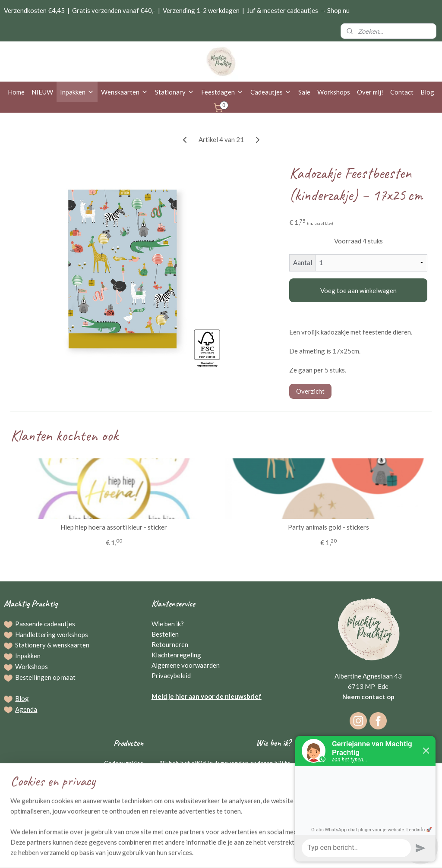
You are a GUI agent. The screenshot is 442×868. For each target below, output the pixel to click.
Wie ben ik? (168, 624)
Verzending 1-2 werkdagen (201, 10)
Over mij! (370, 92)
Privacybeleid (171, 675)
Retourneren (170, 644)
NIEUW (42, 92)
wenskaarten (71, 645)
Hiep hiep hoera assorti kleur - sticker (114, 527)
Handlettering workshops (52, 634)
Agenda (26, 709)
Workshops (334, 92)
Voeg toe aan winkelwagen (358, 290)
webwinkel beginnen (240, 852)
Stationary (175, 92)
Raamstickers (124, 805)
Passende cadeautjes (45, 624)
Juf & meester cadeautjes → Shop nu (298, 10)
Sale (304, 92)
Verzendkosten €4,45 (34, 10)
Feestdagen (222, 92)
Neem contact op (368, 697)
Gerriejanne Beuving (259, 805)
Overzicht (310, 391)
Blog (427, 92)
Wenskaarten (125, 92)
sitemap (194, 852)
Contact (402, 92)
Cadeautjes (271, 92)
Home (16, 92)
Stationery (30, 645)
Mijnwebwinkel (310, 852)
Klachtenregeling (176, 655)
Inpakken (77, 92)
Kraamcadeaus (122, 815)
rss (210, 852)
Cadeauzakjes (124, 763)
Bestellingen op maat (45, 677)
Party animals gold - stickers (328, 527)
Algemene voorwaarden (186, 665)
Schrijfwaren (125, 784)
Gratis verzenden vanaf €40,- (114, 10)
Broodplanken (123, 794)
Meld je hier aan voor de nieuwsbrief (207, 696)
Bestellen (165, 634)
